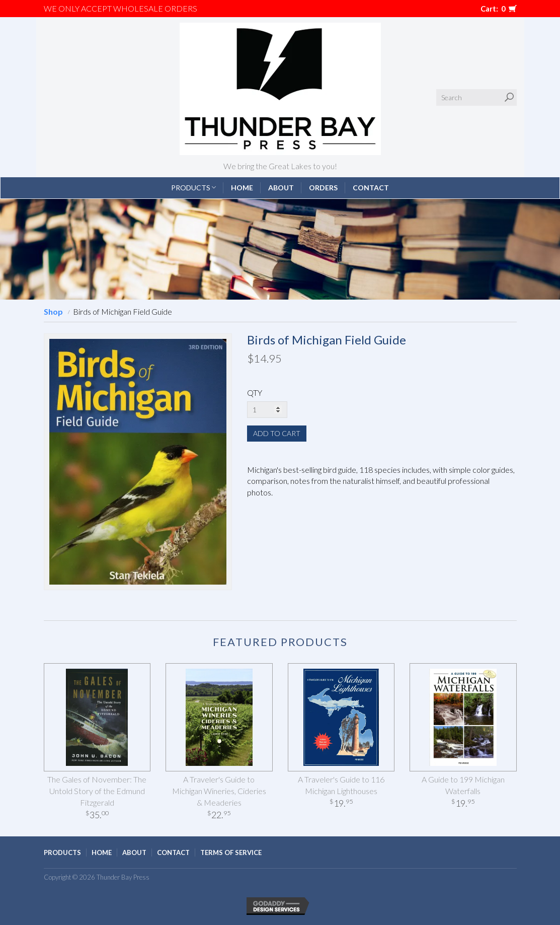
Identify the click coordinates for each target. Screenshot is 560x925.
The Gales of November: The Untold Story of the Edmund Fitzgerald (97, 791)
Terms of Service (231, 852)
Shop (53, 311)
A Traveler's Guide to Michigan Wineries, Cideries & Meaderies (219, 791)
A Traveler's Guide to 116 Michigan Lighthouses (341, 785)
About (281, 188)
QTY (255, 393)
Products (193, 188)
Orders (323, 188)
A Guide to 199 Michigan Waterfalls (463, 785)
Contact (371, 188)
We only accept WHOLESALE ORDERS (121, 8)
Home (242, 188)
